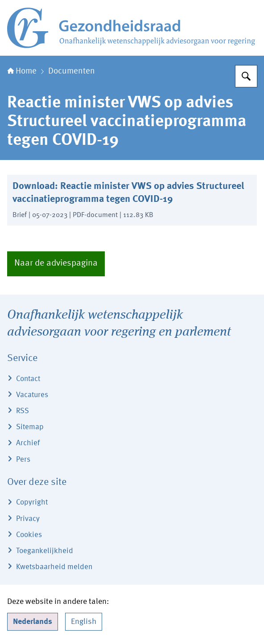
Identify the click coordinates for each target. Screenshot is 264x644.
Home (22, 71)
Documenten (72, 71)
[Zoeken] (246, 76)
